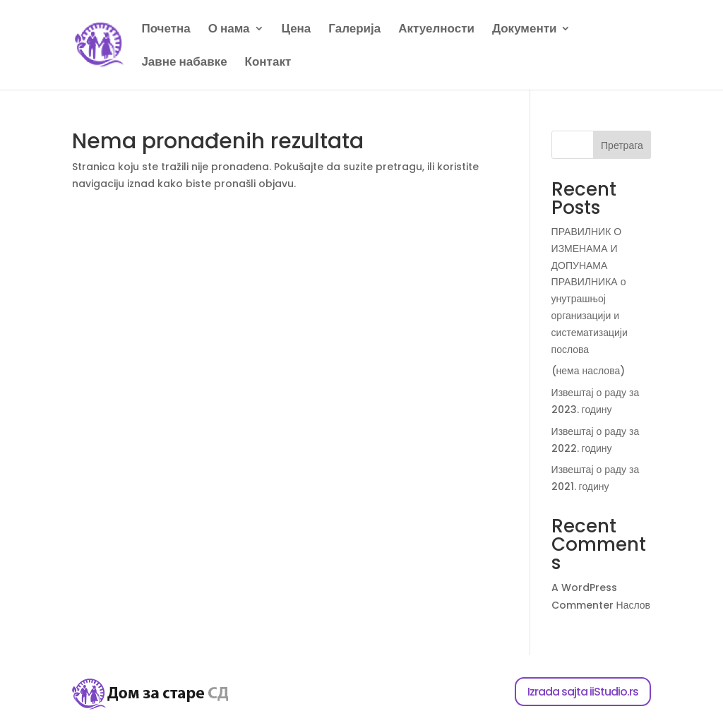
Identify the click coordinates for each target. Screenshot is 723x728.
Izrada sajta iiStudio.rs (583, 692)
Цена (297, 30)
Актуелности (436, 30)
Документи (525, 30)
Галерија (354, 30)
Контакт (268, 63)
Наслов (633, 605)
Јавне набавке (184, 63)
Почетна (166, 30)
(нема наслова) (588, 371)
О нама (229, 30)
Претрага (622, 145)
